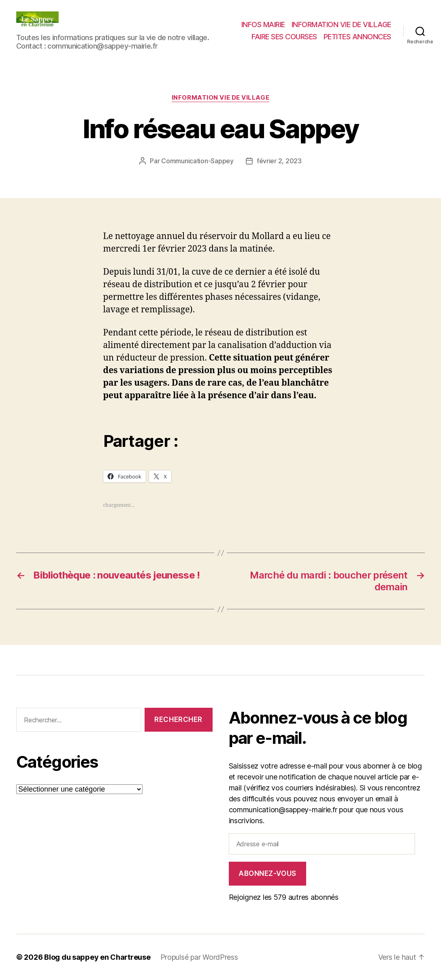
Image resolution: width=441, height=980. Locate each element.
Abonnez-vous (267, 873)
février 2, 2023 (279, 161)
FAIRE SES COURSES (284, 37)
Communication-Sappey (197, 161)
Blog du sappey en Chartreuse (97, 957)
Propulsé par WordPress (199, 957)
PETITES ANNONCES (357, 37)
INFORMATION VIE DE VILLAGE (341, 25)
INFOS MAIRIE (263, 25)
